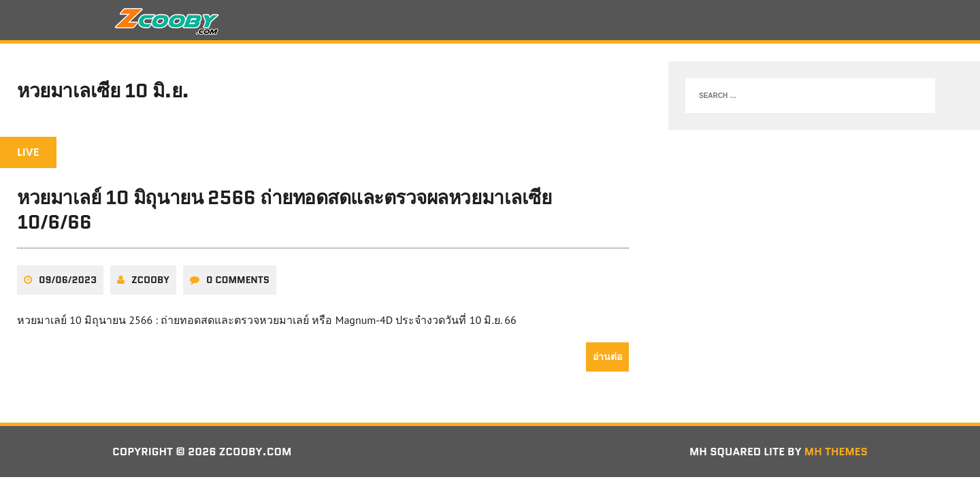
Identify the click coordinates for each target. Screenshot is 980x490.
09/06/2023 (68, 280)
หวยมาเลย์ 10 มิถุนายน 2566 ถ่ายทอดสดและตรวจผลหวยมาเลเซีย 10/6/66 (284, 210)
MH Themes (836, 452)
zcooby (150, 280)
